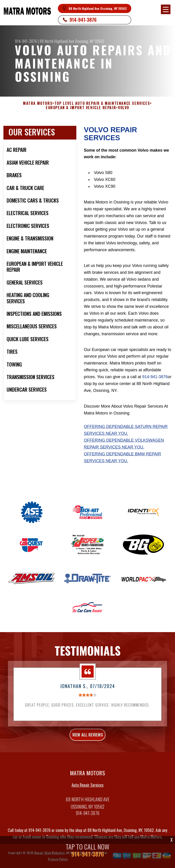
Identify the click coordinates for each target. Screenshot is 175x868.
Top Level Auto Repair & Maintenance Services (102, 103)
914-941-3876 (83, 20)
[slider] (87, 705)
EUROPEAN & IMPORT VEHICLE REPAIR (81, 108)
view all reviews (87, 744)
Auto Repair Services (87, 794)
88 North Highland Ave (57, 41)
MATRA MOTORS (38, 103)
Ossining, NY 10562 (90, 41)
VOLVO (124, 108)
